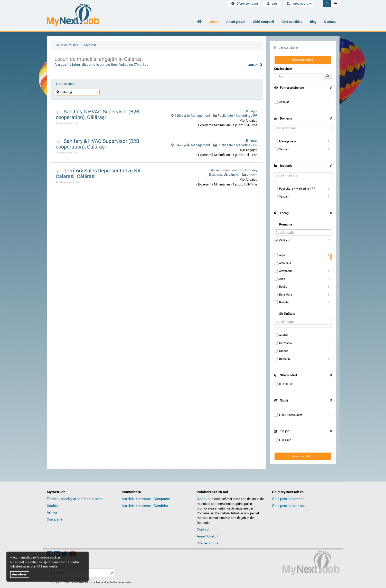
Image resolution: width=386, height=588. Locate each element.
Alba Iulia (283, 263)
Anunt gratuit (236, 22)
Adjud (280, 256)
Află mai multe (47, 566)
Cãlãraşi (90, 45)
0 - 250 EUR (284, 384)
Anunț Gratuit (208, 536)
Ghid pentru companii (289, 499)
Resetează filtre (303, 60)
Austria (281, 335)
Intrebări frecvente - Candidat (145, 506)
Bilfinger (252, 111)
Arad (280, 279)
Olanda (281, 351)
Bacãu (281, 287)
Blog (313, 22)
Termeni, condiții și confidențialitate (75, 499)
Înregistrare (298, 4)
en (335, 3)
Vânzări (234, 175)
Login (272, 4)
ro (327, 3)
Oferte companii (244, 4)
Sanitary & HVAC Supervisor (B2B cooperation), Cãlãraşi (97, 114)
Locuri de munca (67, 45)
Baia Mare (283, 295)
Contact (330, 22)
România (282, 359)
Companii (54, 519)
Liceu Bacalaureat (288, 415)
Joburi (214, 22)
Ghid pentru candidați (289, 506)
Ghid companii (263, 22)
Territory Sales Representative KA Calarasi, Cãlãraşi (98, 173)
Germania (283, 343)
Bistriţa (281, 302)
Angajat (281, 102)
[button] (299, 76)
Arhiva (52, 512)
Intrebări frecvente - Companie (146, 499)
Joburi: (255, 65)
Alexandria (283, 271)
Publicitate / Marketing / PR (237, 116)
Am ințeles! (20, 574)
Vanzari (252, 175)
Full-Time (283, 440)
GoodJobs (205, 499)
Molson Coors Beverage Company (234, 170)
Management (200, 116)
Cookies (53, 506)
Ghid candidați (292, 22)
